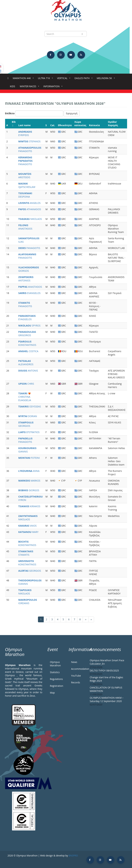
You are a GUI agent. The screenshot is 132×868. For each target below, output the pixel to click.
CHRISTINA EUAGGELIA (25, 397)
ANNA (29, 471)
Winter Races (29, 87)
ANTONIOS (26, 279)
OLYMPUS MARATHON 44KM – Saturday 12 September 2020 (107, 699)
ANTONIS (28, 371)
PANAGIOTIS (30, 149)
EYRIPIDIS (25, 133)
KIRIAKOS (29, 506)
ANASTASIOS (25, 227)
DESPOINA (25, 195)
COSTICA (28, 351)
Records (76, 682)
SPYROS (29, 326)
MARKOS (29, 481)
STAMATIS (26, 553)
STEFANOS (29, 141)
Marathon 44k (22, 79)
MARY (28, 532)
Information (52, 87)
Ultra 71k (45, 79)
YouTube (76, 676)
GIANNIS (27, 450)
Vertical (63, 79)
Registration (57, 686)
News (74, 662)
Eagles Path (83, 79)
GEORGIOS (26, 424)
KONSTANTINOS (27, 343)
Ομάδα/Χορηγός (113, 124)
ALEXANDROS (26, 363)
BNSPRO (73, 856)
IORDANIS (28, 601)
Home (8, 78)
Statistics (55, 672)
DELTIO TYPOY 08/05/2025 (104, 671)
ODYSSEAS (30, 406)
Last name (24, 125)
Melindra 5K (105, 79)
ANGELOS (29, 203)
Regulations (56, 679)
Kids (13, 86)
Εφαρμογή (72, 113)
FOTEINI (29, 458)
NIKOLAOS (30, 219)
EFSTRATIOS (29, 432)
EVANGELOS (29, 293)
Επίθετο (10, 113)
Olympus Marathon (55, 664)
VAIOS (27, 526)
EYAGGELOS (27, 318)
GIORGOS (29, 269)
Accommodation (78, 669)
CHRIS (26, 384)
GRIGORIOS (27, 334)
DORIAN (28, 416)
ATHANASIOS (30, 209)
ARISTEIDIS (25, 176)
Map (52, 693)
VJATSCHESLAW (27, 185)
